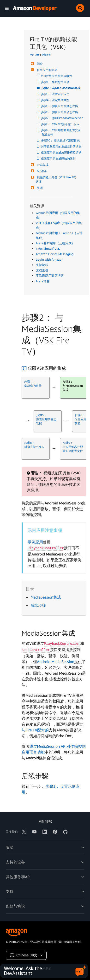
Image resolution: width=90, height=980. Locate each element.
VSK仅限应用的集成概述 (57, 76)
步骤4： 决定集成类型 (56, 100)
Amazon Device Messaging (55, 254)
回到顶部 (45, 822)
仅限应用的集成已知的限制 (59, 158)
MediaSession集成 (46, 597)
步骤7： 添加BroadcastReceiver (62, 118)
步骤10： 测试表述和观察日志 (61, 140)
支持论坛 (42, 265)
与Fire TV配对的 (35, 730)
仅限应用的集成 (46, 70)
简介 (39, 64)
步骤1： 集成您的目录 (56, 82)
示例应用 (35, 542)
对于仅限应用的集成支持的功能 (62, 146)
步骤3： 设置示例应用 (56, 94)
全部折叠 (35, 55)
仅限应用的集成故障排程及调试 (62, 152)
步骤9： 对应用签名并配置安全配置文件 (61, 132)
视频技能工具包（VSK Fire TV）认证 (57, 179)
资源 (39, 188)
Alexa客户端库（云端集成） (55, 243)
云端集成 (42, 165)
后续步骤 (38, 605)
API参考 (41, 171)
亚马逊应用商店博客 (50, 276)
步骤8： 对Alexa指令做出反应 (61, 124)
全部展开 (46, 55)
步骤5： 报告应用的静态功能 (60, 106)
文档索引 (42, 270)
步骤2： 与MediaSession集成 (61, 88)
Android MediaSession (56, 662)
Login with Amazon (50, 259)
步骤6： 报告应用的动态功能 (60, 112)
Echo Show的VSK (48, 249)
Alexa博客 (43, 281)
